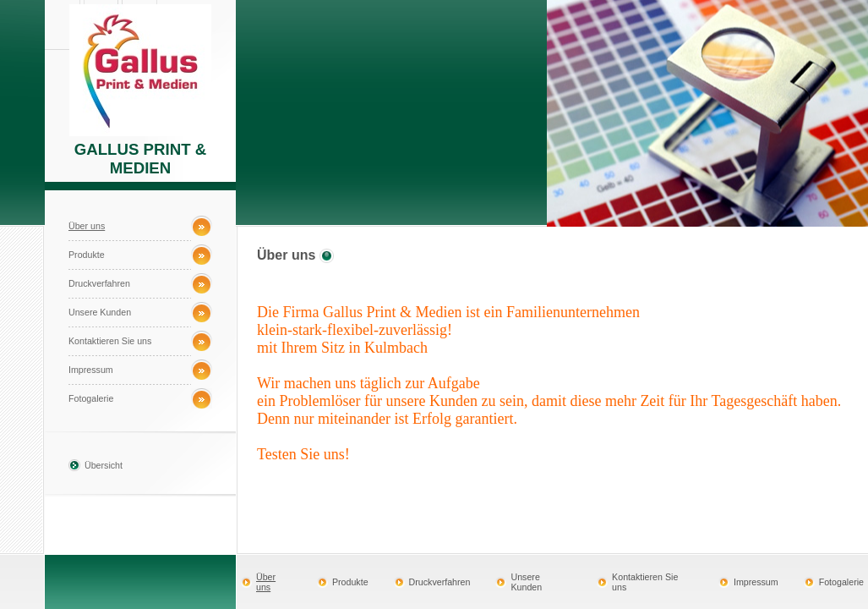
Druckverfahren (99, 283)
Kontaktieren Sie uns (110, 341)
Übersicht (104, 465)
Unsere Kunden (100, 312)
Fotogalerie (91, 398)
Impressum (91, 370)
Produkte (87, 255)
